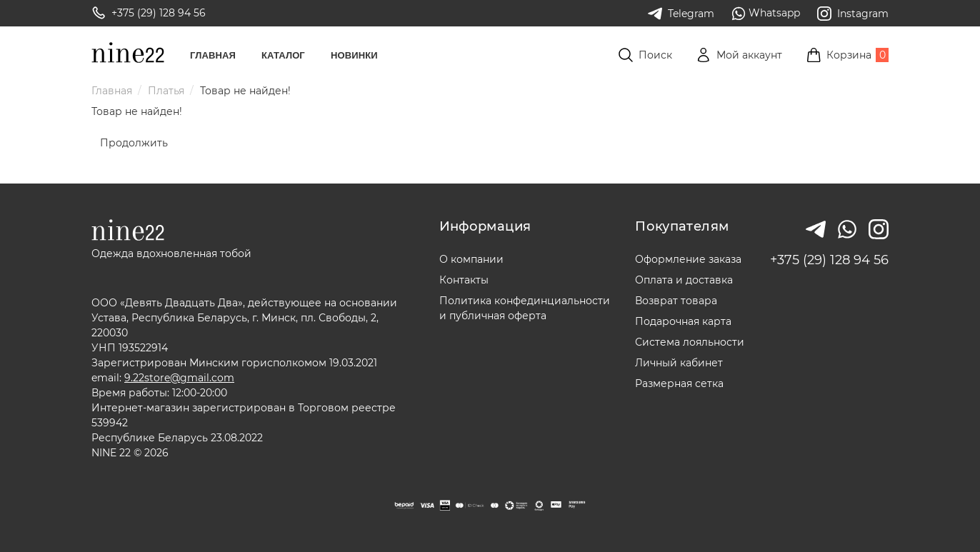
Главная (213, 55)
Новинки (354, 55)
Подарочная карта (683, 321)
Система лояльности (690, 342)
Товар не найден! (245, 91)
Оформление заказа (688, 259)
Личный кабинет (679, 363)
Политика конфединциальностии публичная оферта (525, 308)
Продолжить (134, 143)
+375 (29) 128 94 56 (829, 260)
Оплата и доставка (684, 280)
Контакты (464, 280)
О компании (471, 259)
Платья (166, 91)
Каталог (283, 55)
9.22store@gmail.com (179, 378)
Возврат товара (676, 301)
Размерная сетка (679, 383)
